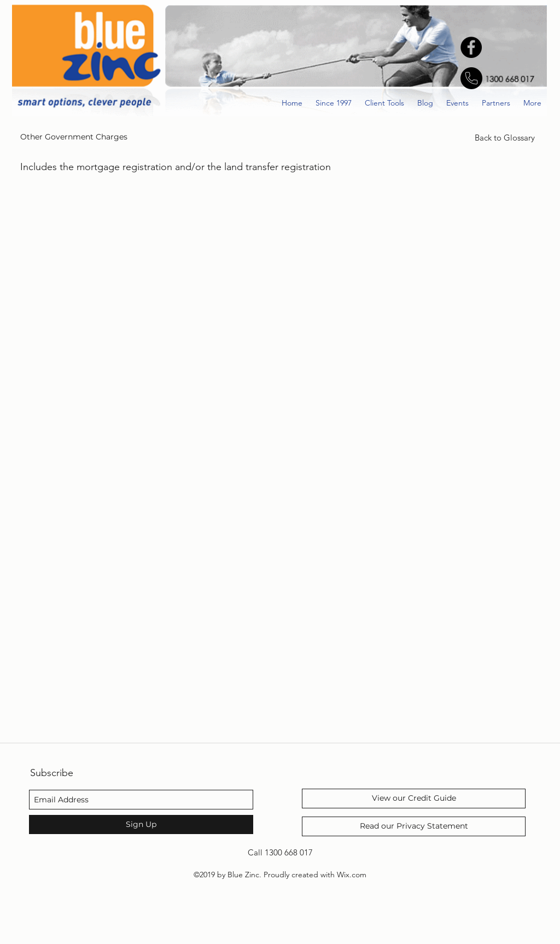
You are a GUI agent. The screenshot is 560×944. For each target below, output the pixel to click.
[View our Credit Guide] (414, 799)
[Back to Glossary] (505, 138)
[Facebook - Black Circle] (471, 47)
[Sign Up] (141, 824)
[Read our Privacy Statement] (414, 826)
